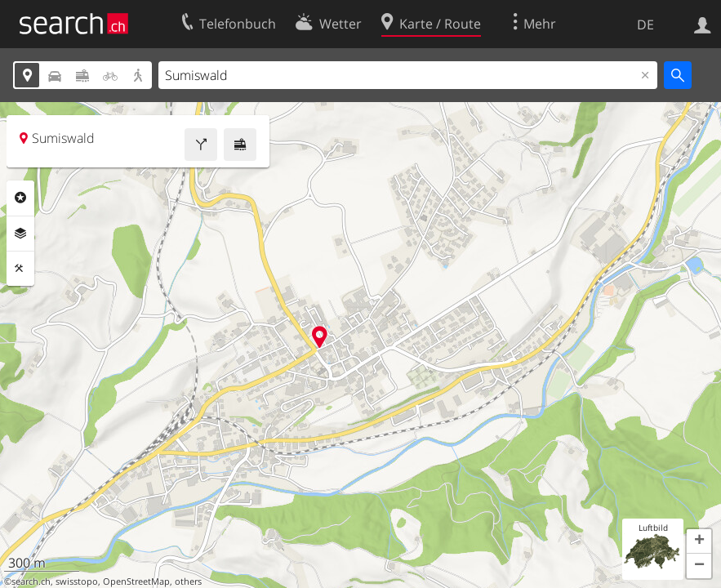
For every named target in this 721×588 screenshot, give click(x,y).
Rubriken (20, 198)
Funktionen (20, 269)
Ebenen (20, 234)
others (188, 581)
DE (645, 24)
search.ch (31, 581)
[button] (699, 541)
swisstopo (77, 581)
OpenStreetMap (136, 581)
